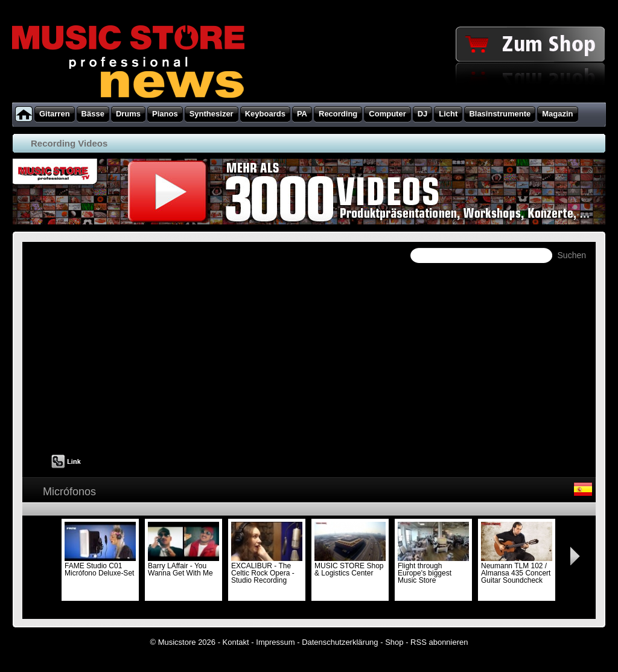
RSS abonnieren (439, 642)
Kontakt (236, 642)
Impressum (275, 642)
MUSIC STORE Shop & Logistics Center (350, 566)
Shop (394, 642)
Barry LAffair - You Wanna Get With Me (183, 566)
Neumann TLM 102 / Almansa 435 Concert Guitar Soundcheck (517, 569)
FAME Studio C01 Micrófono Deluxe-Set (100, 566)
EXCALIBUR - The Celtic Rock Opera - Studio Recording (267, 569)
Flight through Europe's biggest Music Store (433, 569)
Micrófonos (69, 492)
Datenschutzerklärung (340, 642)
